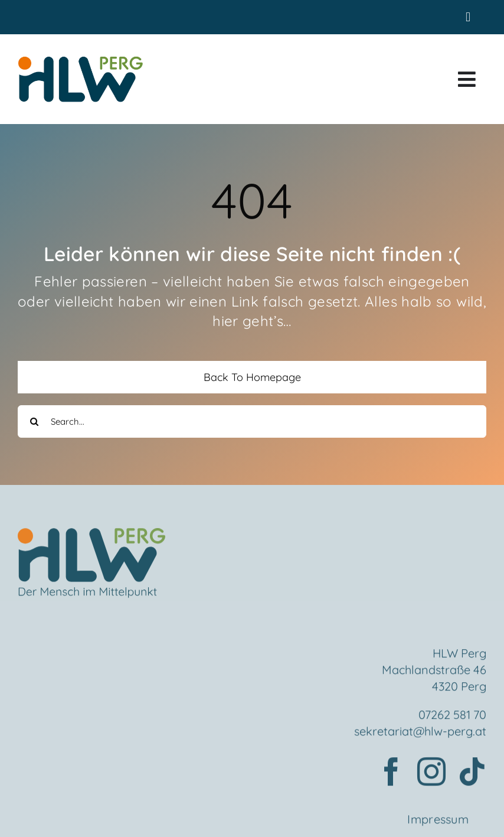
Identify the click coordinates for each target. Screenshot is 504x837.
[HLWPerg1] (80, 59)
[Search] (34, 421)
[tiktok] (472, 774)
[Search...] (252, 421)
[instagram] (431, 774)
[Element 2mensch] (91, 537)
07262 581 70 (452, 717)
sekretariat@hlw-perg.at (420, 733)
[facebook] (391, 774)
